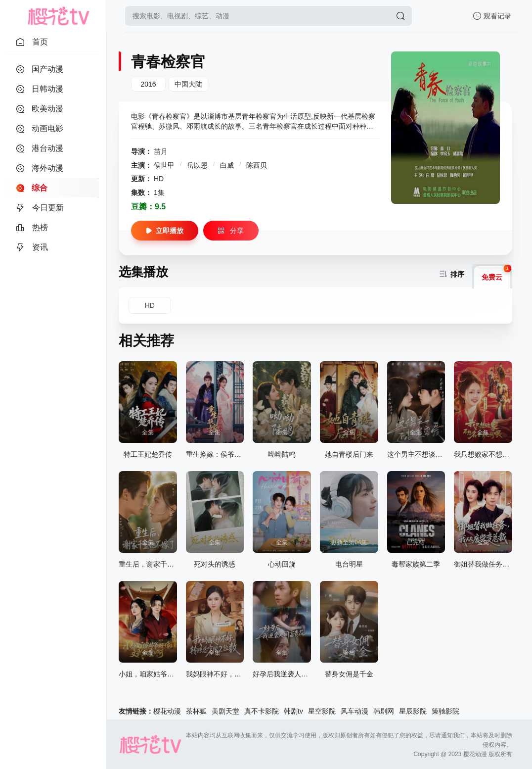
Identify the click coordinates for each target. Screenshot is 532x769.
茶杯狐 (196, 711)
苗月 (161, 151)
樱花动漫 (167, 711)
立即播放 (165, 231)
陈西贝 (257, 165)
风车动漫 (355, 711)
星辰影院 (413, 711)
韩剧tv (293, 711)
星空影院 (322, 711)
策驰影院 (445, 711)
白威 (228, 165)
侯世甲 (165, 165)
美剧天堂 (225, 711)
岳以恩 (198, 165)
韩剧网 (384, 711)
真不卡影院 (262, 711)
